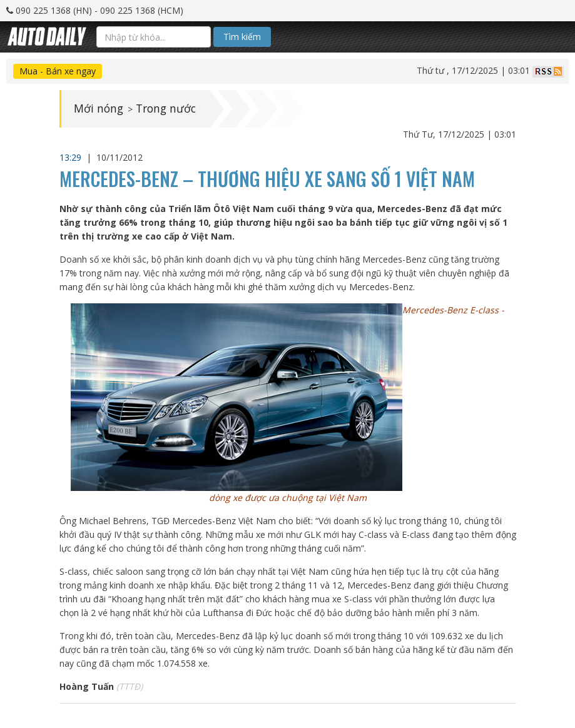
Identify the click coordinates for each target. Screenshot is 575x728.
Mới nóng (99, 109)
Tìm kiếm (242, 37)
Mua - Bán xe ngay (58, 71)
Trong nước (169, 109)
